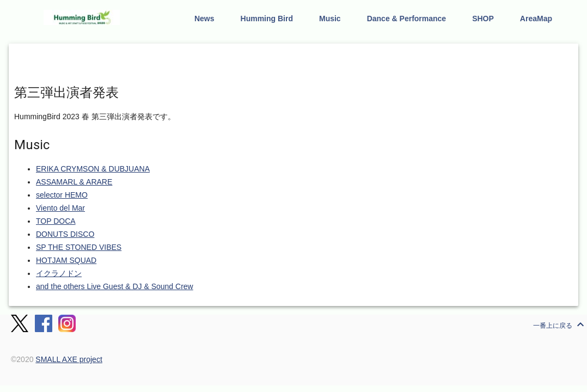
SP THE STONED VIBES (79, 247)
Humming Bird (267, 19)
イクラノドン (59, 273)
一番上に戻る (560, 324)
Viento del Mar (60, 208)
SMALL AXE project (69, 359)
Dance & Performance (407, 19)
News (204, 19)
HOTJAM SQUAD (66, 260)
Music (330, 19)
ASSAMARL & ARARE (74, 182)
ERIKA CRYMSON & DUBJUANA (93, 169)
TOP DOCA (56, 221)
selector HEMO (62, 195)
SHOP (483, 19)
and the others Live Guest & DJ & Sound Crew (115, 286)
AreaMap (536, 19)
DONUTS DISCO (65, 234)
